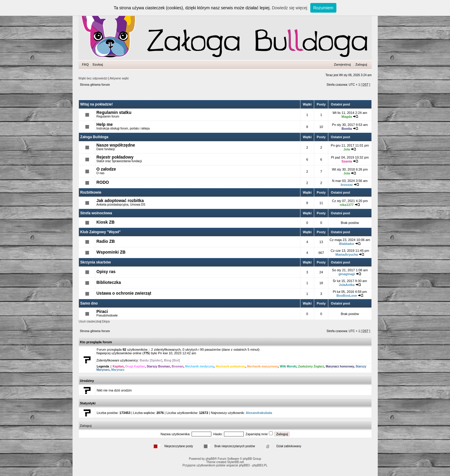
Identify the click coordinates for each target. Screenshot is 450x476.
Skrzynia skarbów (96, 262)
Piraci (102, 311)
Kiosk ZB (106, 222)
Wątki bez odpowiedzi (93, 78)
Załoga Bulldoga (94, 137)
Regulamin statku (114, 112)
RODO (103, 182)
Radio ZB (106, 241)
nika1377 (347, 205)
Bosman (178, 366)
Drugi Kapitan (135, 366)
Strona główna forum (95, 85)
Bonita (347, 129)
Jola (347, 149)
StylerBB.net (236, 462)
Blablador (347, 244)
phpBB (210, 459)
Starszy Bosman (158, 366)
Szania (347, 161)
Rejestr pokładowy (115, 157)
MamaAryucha (347, 254)
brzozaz (347, 185)
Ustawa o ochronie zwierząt (124, 293)
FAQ (86, 64)
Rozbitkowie (91, 192)
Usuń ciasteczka (90, 321)
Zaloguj (361, 64)
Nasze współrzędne (116, 145)
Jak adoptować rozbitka (120, 201)
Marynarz (118, 370)
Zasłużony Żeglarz (311, 366)
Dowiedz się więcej (290, 8)
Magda (347, 117)
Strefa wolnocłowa (96, 213)
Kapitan (118, 366)
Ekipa (106, 321)
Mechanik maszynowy (263, 366)
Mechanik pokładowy (230, 366)
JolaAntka (347, 285)
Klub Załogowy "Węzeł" (101, 232)
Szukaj (98, 64)
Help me (105, 124)
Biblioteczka (109, 282)
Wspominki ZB (111, 252)
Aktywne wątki (119, 78)
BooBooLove (347, 296)
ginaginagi (347, 274)
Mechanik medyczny (200, 366)
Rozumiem (323, 8)
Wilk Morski (288, 366)
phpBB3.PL (260, 465)
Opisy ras (106, 272)
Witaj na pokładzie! (97, 104)
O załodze (106, 169)
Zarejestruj (342, 64)
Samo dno (89, 303)
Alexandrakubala (259, 413)
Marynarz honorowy (340, 366)
